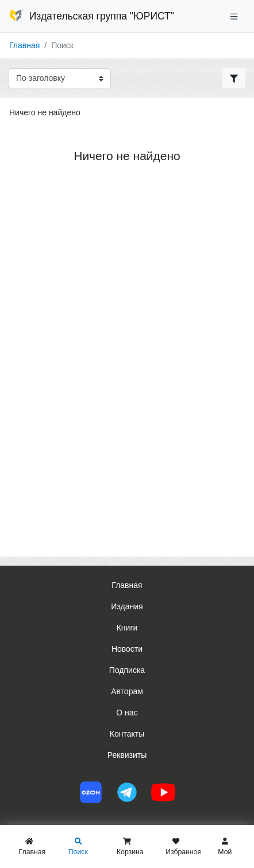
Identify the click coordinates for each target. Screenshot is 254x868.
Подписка (127, 670)
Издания (127, 606)
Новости (127, 649)
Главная (24, 45)
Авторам (127, 691)
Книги (127, 628)
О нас (127, 713)
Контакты (127, 734)
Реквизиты (127, 755)
